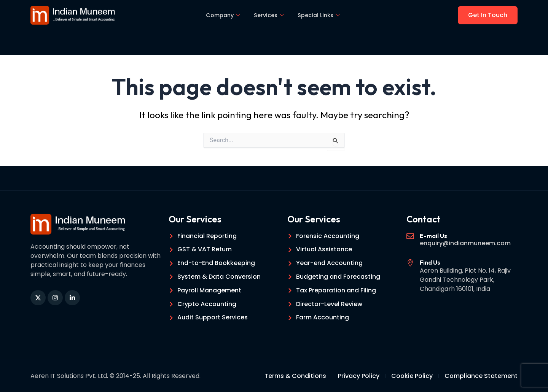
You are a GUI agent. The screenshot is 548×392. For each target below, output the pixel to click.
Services (269, 15)
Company (222, 15)
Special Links (320, 15)
